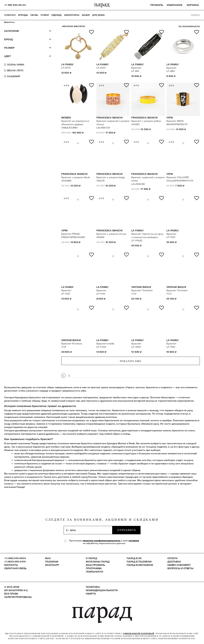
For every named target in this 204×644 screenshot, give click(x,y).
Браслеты (9, 22)
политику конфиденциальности (102, 541)
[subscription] (88, 530)
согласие (134, 541)
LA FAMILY (67, 64)
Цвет (28, 56)
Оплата (173, 558)
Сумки (45, 15)
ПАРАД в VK (134, 558)
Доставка (174, 562)
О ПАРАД (91, 558)
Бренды (23, 15)
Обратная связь (15, 568)
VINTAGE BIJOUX (141, 287)
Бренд (28, 39)
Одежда (56, 15)
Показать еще (131, 361)
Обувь (34, 15)
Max (48, 558)
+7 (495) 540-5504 (15, 558)
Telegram (52, 562)
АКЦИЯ (86, 15)
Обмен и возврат (179, 565)
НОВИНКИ (10, 15)
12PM (169, 118)
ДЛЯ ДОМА (98, 15)
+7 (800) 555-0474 (15, 562)
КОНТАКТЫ (11, 565)
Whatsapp (52, 565)
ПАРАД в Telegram (139, 562)
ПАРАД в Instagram (140, 565)
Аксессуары (72, 15)
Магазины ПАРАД (98, 562)
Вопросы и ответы (180, 568)
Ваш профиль (95, 565)
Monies (66, 118)
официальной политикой (139, 634)
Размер (28, 48)
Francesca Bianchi (109, 118)
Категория (28, 31)
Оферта (91, 594)
